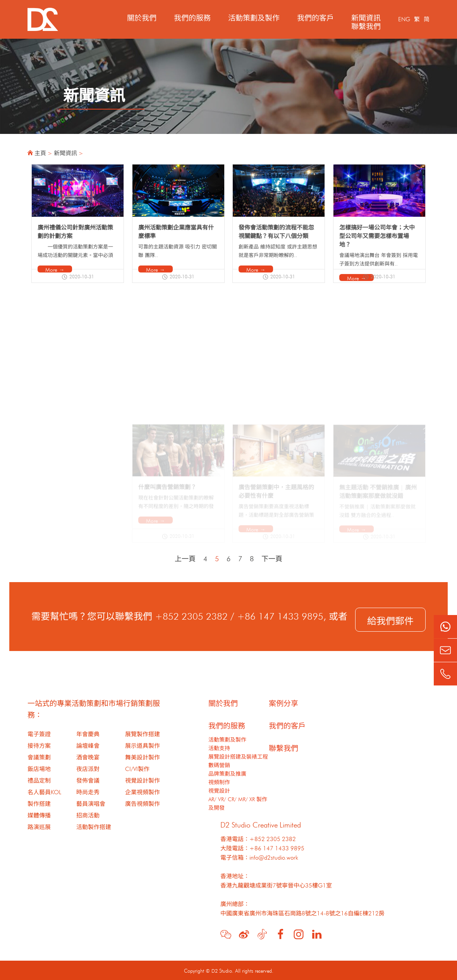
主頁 (40, 152)
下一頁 (272, 558)
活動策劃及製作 (254, 17)
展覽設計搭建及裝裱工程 (238, 756)
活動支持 (219, 747)
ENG (404, 18)
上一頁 (185, 558)
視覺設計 (219, 790)
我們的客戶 (315, 17)
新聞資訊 (366, 17)
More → (55, 269)
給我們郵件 (390, 620)
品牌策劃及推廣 (227, 773)
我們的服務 (192, 17)
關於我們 (142, 17)
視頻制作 (219, 781)
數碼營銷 (219, 764)
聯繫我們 (366, 25)
